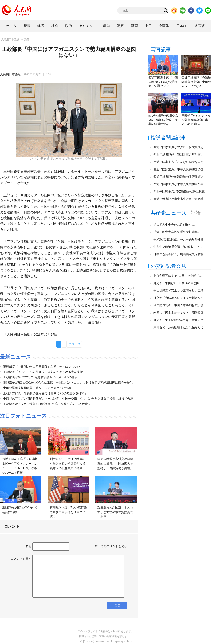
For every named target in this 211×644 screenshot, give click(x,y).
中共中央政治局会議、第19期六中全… (179, 247)
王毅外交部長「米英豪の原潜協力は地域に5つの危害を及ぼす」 (45, 393)
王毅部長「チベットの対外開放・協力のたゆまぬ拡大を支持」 (45, 372)
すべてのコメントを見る (111, 546)
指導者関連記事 (168, 138)
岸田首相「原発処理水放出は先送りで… (180, 327)
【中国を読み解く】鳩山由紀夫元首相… (180, 254)
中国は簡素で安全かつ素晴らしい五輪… (180, 291)
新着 (27, 26)
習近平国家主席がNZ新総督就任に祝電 (179, 192)
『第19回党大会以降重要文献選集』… (179, 232)
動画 (134, 26)
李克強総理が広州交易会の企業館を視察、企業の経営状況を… (163, 120)
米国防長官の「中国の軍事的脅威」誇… (180, 305)
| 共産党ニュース (168, 213)
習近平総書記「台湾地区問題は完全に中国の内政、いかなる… (196, 82)
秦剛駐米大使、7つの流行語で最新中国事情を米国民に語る (68, 512)
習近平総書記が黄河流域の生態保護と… (180, 177)
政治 (69, 26)
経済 (41, 26)
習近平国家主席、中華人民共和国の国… (180, 169)
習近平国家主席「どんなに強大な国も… (180, 162)
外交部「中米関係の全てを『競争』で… (180, 320)
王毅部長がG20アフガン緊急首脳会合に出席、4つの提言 (40, 377)
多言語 (200, 26)
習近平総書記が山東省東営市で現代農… (180, 199)
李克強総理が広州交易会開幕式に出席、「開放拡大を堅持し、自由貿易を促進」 (115, 464)
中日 (148, 26)
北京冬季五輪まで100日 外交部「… (178, 276)
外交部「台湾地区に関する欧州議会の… (180, 298)
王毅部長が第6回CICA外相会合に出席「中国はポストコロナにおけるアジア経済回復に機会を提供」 (69, 383)
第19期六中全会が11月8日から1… (175, 225)
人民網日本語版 (10, 39)
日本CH (182, 26)
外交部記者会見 (168, 266)
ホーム (11, 26)
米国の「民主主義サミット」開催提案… (180, 313)
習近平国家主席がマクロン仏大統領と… (180, 147)
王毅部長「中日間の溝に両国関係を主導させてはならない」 (43, 367)
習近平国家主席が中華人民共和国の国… (180, 184)
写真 (120, 26)
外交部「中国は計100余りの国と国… (178, 283)
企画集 (164, 26)
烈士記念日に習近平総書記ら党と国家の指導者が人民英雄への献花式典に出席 (68, 464)
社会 (55, 26)
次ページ (74, 344)
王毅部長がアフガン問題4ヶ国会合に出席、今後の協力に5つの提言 (47, 404)
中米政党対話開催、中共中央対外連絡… (180, 239)
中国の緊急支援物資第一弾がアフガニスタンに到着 (37, 388)
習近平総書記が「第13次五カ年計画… (179, 155)
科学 (107, 26)
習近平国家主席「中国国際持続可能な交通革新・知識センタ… (163, 82)
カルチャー (88, 26)
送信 (117, 605)
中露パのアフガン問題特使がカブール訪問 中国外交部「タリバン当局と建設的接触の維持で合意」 (70, 399)
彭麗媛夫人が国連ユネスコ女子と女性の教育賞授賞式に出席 (115, 512)
